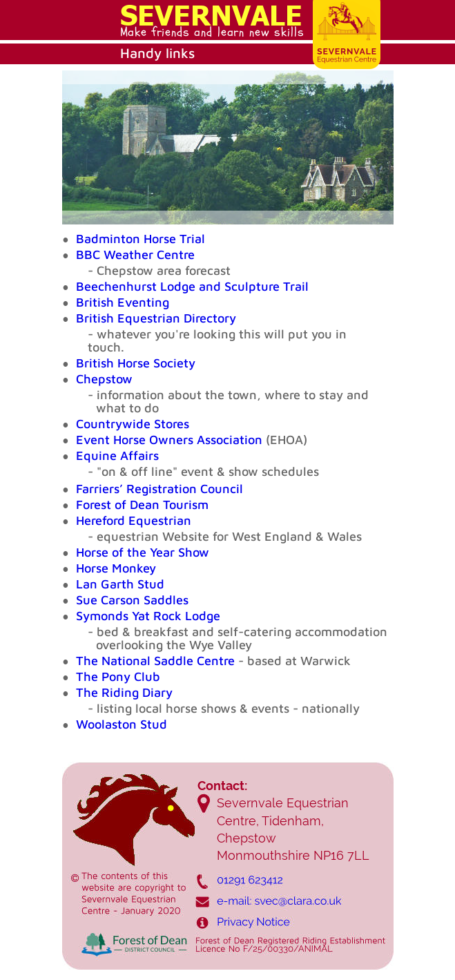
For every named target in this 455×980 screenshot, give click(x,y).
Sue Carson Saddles (132, 600)
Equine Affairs (117, 455)
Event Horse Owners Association (169, 440)
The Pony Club (118, 676)
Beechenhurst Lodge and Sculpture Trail (192, 286)
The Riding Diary (124, 692)
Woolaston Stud (122, 724)
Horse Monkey (116, 568)
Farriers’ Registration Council (159, 489)
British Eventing (123, 302)
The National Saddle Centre (157, 661)
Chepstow (104, 379)
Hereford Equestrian (134, 520)
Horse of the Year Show (143, 552)
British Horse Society (136, 363)
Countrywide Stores (133, 424)
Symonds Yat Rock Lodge (148, 616)
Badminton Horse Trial (141, 239)
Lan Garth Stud (120, 584)
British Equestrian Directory (156, 318)
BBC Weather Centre (135, 254)
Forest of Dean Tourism (142, 505)
